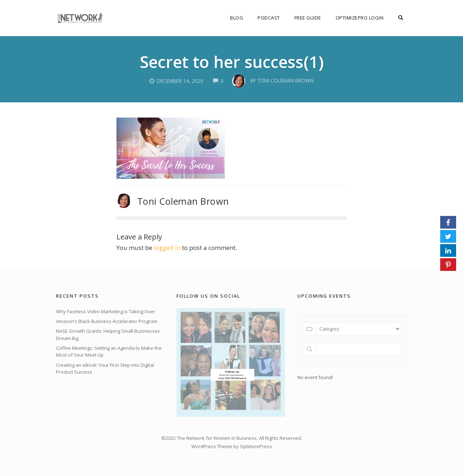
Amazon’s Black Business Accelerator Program (107, 321)
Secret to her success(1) (232, 62)
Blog (237, 18)
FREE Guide (308, 18)
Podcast (269, 18)
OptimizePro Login (360, 18)
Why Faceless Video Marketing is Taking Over (106, 311)
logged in (167, 248)
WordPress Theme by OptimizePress (232, 446)
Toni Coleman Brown (183, 201)
